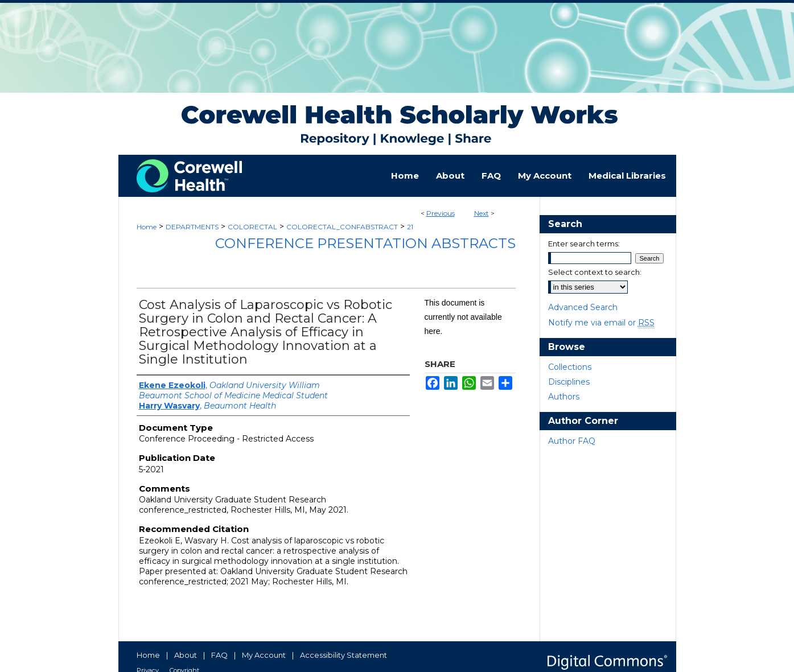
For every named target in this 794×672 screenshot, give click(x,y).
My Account (264, 655)
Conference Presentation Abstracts (365, 243)
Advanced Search (583, 307)
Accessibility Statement (343, 655)
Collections (570, 367)
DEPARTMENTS (192, 227)
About (186, 655)
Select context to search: (595, 272)
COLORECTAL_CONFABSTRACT (342, 227)
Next (482, 213)
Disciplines (569, 382)
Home (147, 227)
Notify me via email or (601, 323)
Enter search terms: (584, 244)
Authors (564, 397)
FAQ (219, 655)
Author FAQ (572, 441)
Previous (441, 213)
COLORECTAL (252, 227)
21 (410, 227)
